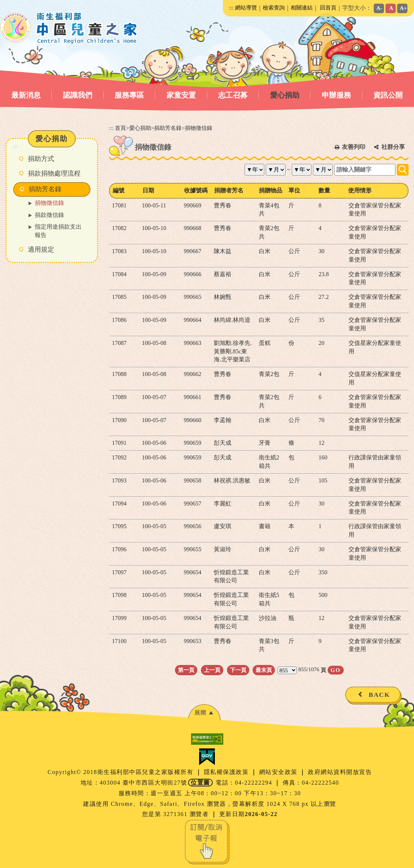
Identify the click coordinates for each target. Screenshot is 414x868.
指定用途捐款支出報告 (58, 231)
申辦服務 (336, 95)
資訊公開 (388, 95)
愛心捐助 (285, 95)
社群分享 (393, 147)
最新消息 (26, 95)
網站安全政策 (279, 772)
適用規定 (41, 249)
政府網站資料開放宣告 (340, 772)
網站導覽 (246, 7)
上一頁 (212, 670)
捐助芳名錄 (168, 128)
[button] (204, 712)
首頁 (120, 128)
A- (379, 8)
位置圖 (200, 783)
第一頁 (186, 670)
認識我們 (78, 95)
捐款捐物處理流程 (54, 173)
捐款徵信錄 (49, 215)
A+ (403, 8)
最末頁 (264, 670)
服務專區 (129, 95)
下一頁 (238, 670)
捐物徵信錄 (49, 203)
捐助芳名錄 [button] (45, 189)
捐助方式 (41, 159)
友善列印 (354, 147)
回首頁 (328, 7)
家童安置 (181, 95)
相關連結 (302, 7)
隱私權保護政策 (227, 772)
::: (231, 7)
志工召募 (233, 95)
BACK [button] (379, 695)
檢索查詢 (274, 7)
